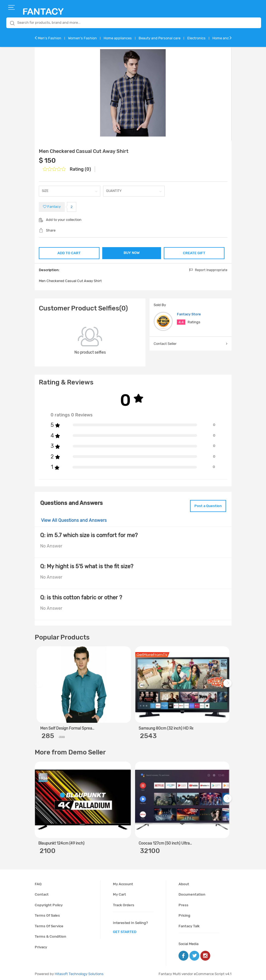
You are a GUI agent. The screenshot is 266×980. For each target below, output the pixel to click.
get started (125, 930)
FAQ (38, 882)
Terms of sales (47, 913)
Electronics (196, 38)
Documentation (192, 892)
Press (183, 903)
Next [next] (228, 684)
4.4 (181, 322)
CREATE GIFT (194, 252)
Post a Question (205, 504)
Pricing (184, 913)
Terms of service (49, 924)
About (184, 882)
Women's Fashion (82, 38)
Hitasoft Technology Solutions (79, 972)
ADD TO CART (69, 252)
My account (123, 882)
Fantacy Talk (189, 924)
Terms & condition (50, 935)
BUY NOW (132, 253)
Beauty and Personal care (160, 38)
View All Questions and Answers (74, 518)
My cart (119, 892)
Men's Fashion (49, 38)
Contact (42, 892)
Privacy (41, 945)
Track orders (124, 903)
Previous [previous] (40, 684)
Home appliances (118, 38)
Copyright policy (49, 903)
